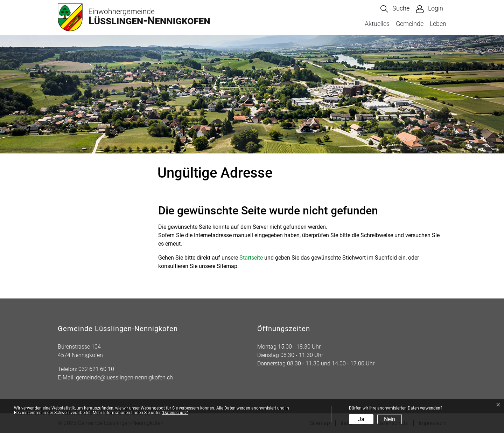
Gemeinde (410, 24)
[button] (395, 9)
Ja (361, 419)
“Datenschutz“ (175, 413)
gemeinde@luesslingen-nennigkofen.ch (124, 377)
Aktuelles (377, 24)
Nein (390, 419)
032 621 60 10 (96, 369)
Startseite (251, 258)
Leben (438, 24)
